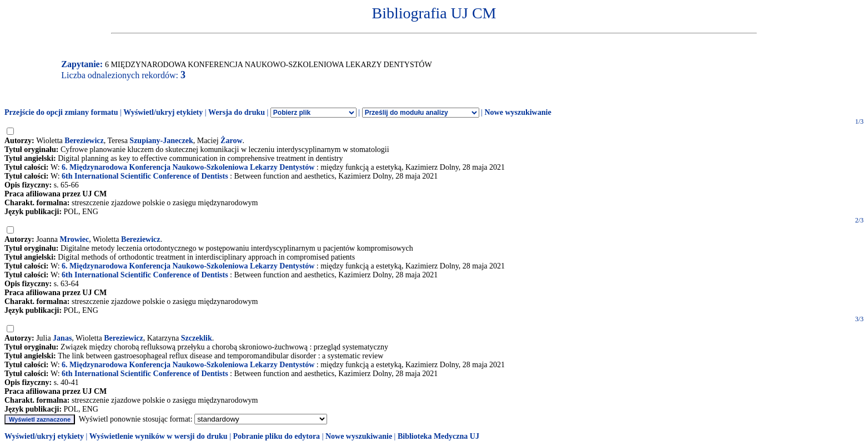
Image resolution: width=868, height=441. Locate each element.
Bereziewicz (84, 141)
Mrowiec (75, 239)
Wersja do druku (237, 112)
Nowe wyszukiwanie (518, 112)
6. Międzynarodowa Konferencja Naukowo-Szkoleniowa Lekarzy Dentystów (188, 167)
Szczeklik (197, 338)
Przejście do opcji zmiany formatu (61, 112)
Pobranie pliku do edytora (276, 436)
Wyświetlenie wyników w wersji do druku (159, 436)
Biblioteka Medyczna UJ (438, 436)
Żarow (231, 141)
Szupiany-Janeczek (161, 141)
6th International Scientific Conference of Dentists (145, 176)
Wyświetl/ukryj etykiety (163, 112)
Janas (62, 338)
